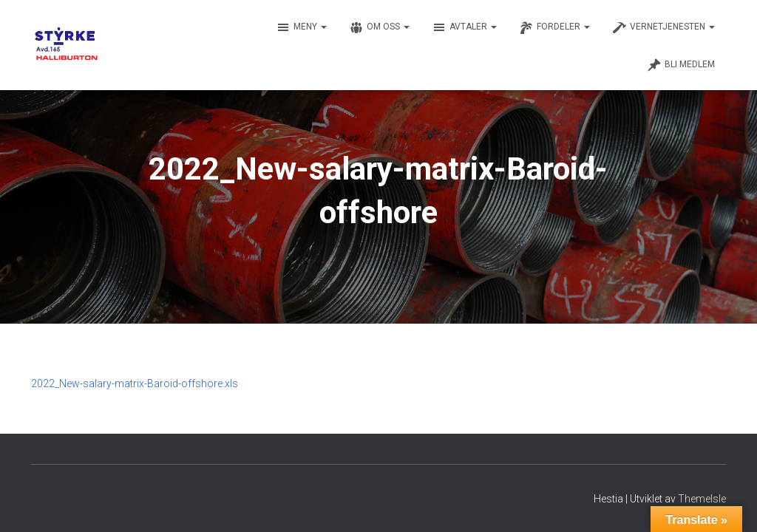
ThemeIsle (702, 499)
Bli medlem (681, 65)
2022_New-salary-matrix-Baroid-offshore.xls (135, 383)
